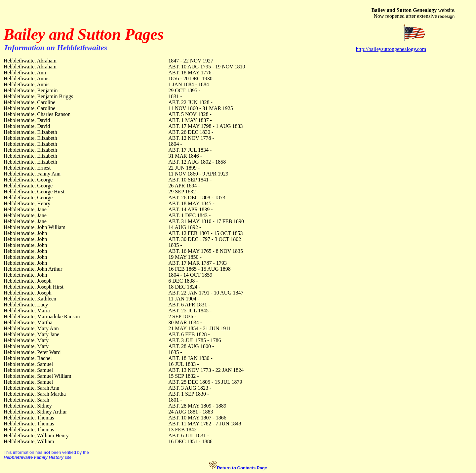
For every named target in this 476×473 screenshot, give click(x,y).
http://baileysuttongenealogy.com (391, 49)
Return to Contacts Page (242, 468)
